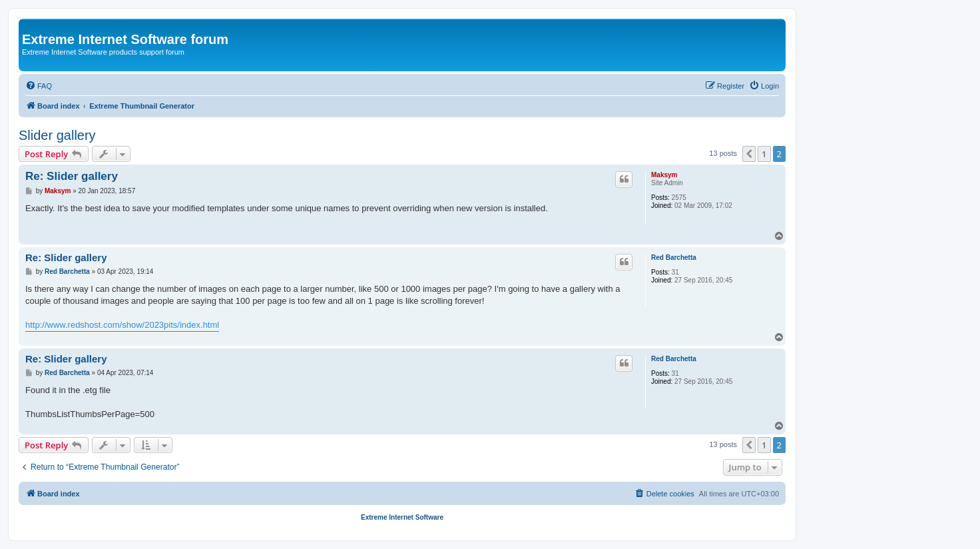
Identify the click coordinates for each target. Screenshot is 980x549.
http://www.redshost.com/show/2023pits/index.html (122, 325)
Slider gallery (57, 135)
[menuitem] (39, 86)
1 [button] (764, 154)
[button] (749, 154)
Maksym (664, 175)
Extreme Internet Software (402, 517)
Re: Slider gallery (72, 176)
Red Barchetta (674, 258)
